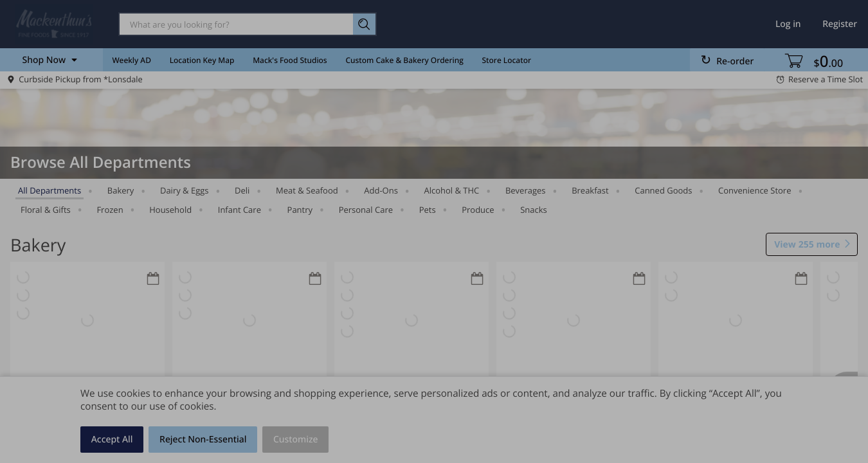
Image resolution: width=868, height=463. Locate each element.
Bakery (121, 190)
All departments (50, 190)
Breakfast (590, 190)
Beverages (526, 190)
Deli (242, 190)
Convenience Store (755, 190)
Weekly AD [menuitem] (131, 60)
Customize (296, 440)
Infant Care (240, 210)
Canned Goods (663, 190)
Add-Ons (381, 190)
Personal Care (366, 210)
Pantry (300, 210)
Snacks (534, 210)
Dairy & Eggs (185, 190)
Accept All (112, 440)
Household (170, 210)
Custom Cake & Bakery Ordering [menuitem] (404, 60)
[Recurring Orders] (153, 279)
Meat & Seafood (307, 190)
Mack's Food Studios (290, 60)
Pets (428, 210)
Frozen (110, 210)
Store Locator (507, 60)
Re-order (735, 61)
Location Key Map (202, 60)
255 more (807, 245)
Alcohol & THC (452, 190)
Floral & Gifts (46, 210)
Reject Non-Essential (203, 440)
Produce (478, 210)
